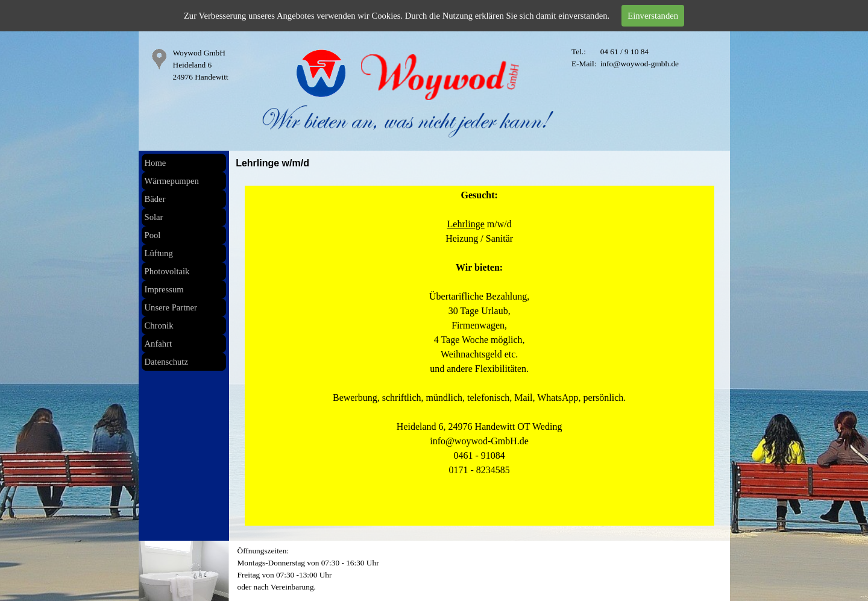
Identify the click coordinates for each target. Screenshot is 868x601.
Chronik (159, 326)
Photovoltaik (167, 271)
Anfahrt (159, 344)
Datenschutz (166, 362)
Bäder (155, 199)
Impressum (164, 289)
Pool (153, 235)
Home (156, 163)
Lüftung (159, 253)
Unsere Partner (171, 307)
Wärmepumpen (172, 181)
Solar (154, 217)
